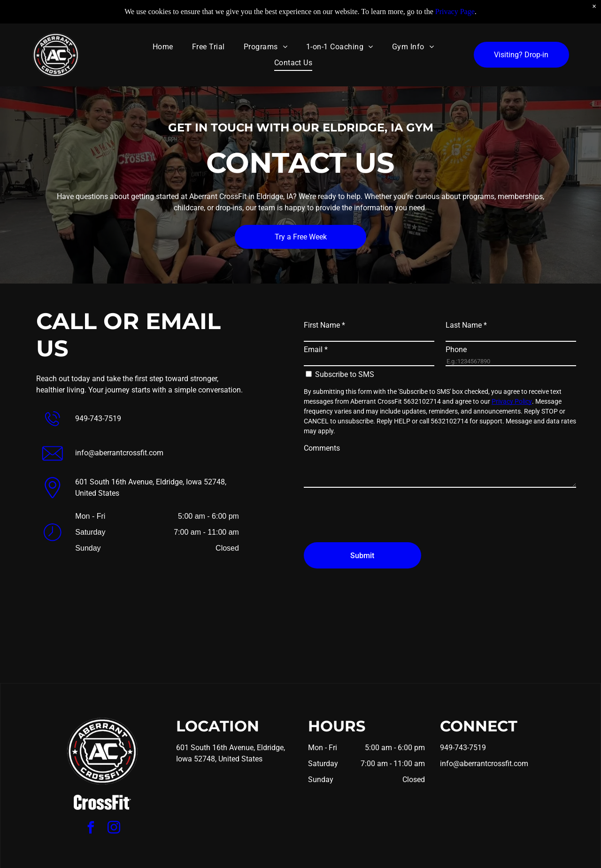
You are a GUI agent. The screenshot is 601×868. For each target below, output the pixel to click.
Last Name (466, 325)
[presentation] (375, 515)
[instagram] (114, 829)
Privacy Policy (512, 401)
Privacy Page (455, 12)
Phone (456, 350)
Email (316, 350)
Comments (322, 448)
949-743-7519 (98, 419)
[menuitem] (163, 46)
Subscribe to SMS (345, 374)
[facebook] (91, 829)
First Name (324, 325)
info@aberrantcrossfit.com (119, 453)
